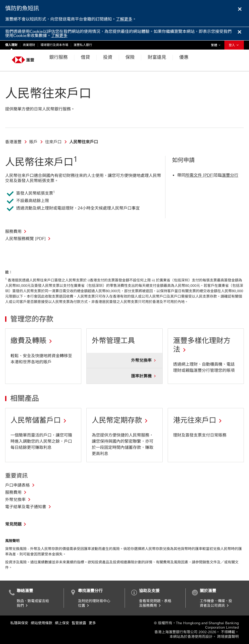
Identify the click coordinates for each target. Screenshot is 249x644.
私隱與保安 (19, 623)
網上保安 (62, 623)
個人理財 (11, 45)
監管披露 (79, 623)
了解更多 (124, 19)
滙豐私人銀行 (83, 45)
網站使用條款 (42, 623)
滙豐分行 (230, 175)
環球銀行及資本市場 (54, 45)
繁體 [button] (217, 44)
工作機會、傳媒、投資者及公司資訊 (216, 603)
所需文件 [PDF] (200, 175)
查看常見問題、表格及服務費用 (155, 603)
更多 (92, 623)
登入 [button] (234, 45)
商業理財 (29, 45)
